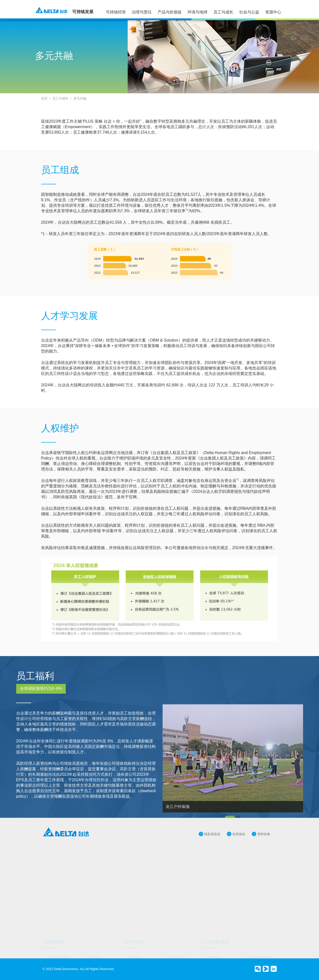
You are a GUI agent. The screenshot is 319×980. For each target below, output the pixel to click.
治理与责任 (142, 12)
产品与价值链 (170, 12)
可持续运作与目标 (60, 948)
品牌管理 (173, 948)
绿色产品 (213, 941)
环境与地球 (197, 12)
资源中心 (273, 12)
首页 (44, 98)
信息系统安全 (176, 941)
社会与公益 (249, 12)
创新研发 (133, 948)
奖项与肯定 (55, 955)
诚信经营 (173, 955)
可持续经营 (116, 12)
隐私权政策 (212, 843)
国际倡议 (93, 941)
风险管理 (133, 955)
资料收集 (264, 843)
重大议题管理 (96, 948)
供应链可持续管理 (259, 941)
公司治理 (133, 941)
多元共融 (80, 98)
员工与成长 (223, 12)
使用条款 (239, 843)
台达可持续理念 (58, 941)
